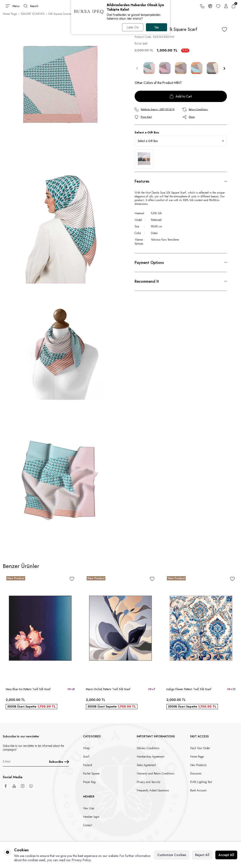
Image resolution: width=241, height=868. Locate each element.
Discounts (196, 774)
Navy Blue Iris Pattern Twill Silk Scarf (28, 689)
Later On (133, 27)
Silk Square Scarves (60, 14)
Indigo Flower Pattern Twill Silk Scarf (189, 689)
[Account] (226, 6)
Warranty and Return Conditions (155, 774)
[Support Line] (202, 6)
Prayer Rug (89, 782)
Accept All (226, 855)
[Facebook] (6, 786)
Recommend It (147, 281)
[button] (137, 69)
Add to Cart (181, 96)
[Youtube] (14, 786)
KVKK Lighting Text (201, 782)
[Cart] (233, 6)
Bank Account (198, 790)
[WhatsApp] (31, 786)
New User (89, 808)
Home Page (10, 14)
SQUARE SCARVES (33, 14)
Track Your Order (200, 748)
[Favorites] (218, 6)
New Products (198, 765)
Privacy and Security (149, 782)
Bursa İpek (141, 43)
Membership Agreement (151, 757)
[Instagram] (23, 786)
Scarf (86, 757)
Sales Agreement (146, 765)
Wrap (86, 748)
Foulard (88, 765)
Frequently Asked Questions (153, 790)
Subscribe (59, 762)
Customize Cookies (172, 855)
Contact (88, 825)
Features (142, 181)
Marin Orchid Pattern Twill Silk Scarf (108, 689)
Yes (157, 27)
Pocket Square (91, 774)
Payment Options (149, 263)
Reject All (202, 855)
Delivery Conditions (148, 748)
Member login (91, 817)
